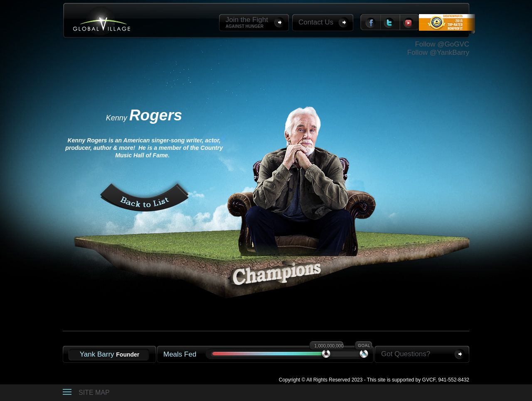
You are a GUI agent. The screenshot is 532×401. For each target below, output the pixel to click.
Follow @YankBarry (438, 53)
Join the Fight (247, 23)
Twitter (390, 22)
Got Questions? (406, 354)
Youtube (409, 22)
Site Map (94, 392)
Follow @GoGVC (442, 44)
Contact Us (316, 22)
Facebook (371, 22)
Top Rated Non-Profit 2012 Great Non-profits (447, 28)
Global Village (102, 21)
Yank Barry (110, 354)
